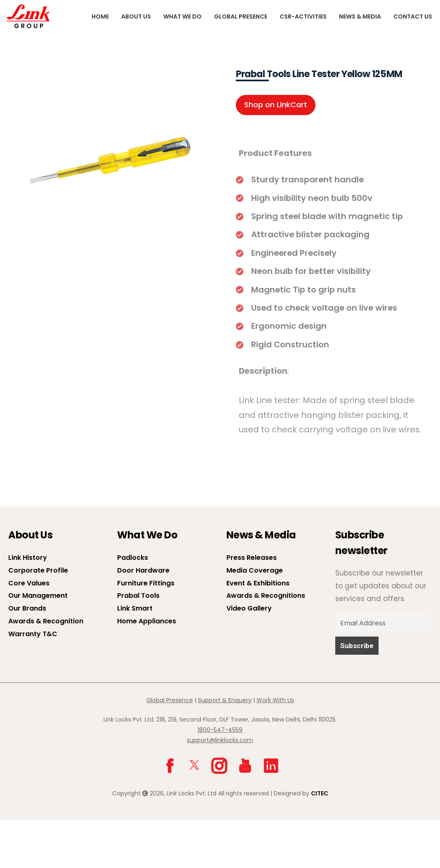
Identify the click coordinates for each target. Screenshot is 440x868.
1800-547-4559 (220, 730)
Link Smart (135, 608)
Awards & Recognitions (266, 596)
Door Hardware (143, 570)
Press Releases (252, 558)
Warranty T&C (33, 634)
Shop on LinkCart (276, 105)
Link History (28, 558)
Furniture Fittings (146, 583)
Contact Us (413, 17)
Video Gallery (249, 608)
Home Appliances (147, 621)
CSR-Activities (303, 17)
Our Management (38, 596)
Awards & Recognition (46, 621)
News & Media (360, 17)
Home (100, 17)
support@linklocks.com (220, 740)
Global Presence (241, 17)
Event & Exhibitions (258, 583)
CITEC (320, 793)
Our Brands (27, 608)
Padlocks (133, 558)
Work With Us (275, 700)
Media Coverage (255, 570)
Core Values (29, 583)
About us (136, 17)
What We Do (182, 17)
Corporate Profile (38, 570)
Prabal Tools (138, 596)
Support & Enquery (225, 700)
